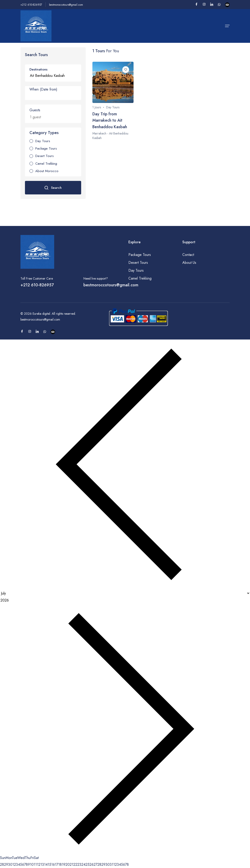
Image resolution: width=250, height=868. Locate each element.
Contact (188, 255)
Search (53, 188)
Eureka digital (41, 314)
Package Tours (140, 255)
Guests (35, 110)
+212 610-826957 (31, 5)
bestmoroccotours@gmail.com (66, 5)
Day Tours (136, 270)
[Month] (125, 593)
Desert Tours (138, 263)
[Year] (125, 600)
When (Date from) (43, 89)
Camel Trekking (140, 278)
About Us (189, 263)
